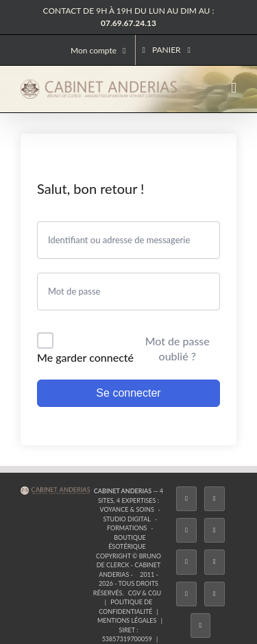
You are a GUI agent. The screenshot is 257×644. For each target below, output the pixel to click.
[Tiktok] (215, 530)
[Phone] (201, 626)
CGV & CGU (145, 593)
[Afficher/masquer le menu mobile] (234, 88)
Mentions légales (127, 620)
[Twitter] (215, 499)
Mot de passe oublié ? (178, 348)
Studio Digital (127, 519)
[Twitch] (186, 562)
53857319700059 (127, 639)
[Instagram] (186, 530)
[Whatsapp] (215, 594)
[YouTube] (215, 562)
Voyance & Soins (126, 509)
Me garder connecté (85, 357)
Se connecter (128, 393)
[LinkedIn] (186, 594)
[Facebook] (186, 499)
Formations (127, 528)
